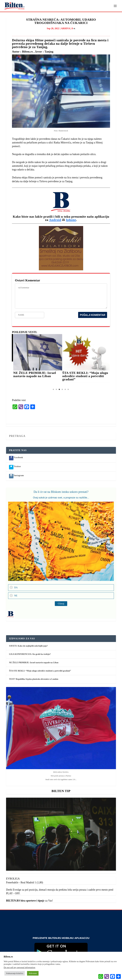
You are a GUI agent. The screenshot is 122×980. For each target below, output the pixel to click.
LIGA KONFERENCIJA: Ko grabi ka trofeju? (30, 654)
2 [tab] (56, 390)
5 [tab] (65, 390)
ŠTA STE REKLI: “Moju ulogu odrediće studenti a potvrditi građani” (87, 376)
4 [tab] (62, 390)
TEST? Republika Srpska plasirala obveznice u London (34, 679)
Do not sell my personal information (19, 967)
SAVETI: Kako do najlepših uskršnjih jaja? (28, 646)
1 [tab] (53, 390)
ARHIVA (65, 28)
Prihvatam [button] (33, 973)
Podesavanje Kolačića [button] (15, 973)
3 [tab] (59, 390)
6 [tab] (68, 390)
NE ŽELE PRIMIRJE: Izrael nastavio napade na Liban (36, 375)
